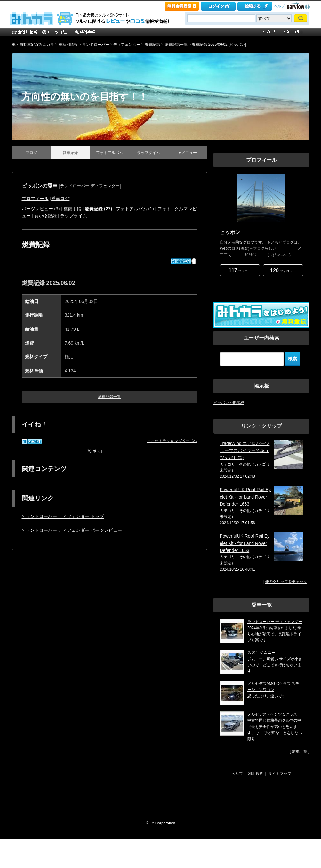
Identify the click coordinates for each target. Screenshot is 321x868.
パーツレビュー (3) (41, 209)
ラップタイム (148, 153)
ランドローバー (96, 45)
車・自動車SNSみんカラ (33, 45)
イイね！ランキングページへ (172, 441)
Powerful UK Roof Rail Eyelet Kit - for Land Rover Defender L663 (245, 497)
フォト (164, 209)
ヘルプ (279, 6)
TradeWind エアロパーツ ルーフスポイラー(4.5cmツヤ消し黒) (245, 451)
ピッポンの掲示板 (229, 403)
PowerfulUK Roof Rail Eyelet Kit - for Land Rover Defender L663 (245, 543)
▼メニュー (188, 153)
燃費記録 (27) (98, 209)
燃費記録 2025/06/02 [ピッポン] (219, 45)
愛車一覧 (300, 751)
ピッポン (230, 232)
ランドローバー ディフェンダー (90, 186)
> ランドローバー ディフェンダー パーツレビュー (72, 530)
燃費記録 (152, 45)
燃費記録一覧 (176, 45)
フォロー (240, 270)
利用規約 (256, 774)
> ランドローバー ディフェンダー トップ (63, 516)
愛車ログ (60, 199)
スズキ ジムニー (261, 653)
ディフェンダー (127, 45)
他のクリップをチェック (286, 582)
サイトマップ (280, 774)
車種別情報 (68, 45)
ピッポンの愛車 (40, 186)
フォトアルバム (109, 153)
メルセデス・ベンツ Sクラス (272, 714)
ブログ (31, 153)
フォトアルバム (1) (135, 209)
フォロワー (283, 270)
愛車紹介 (70, 153)
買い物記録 (45, 216)
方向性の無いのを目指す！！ (85, 97)
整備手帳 (72, 209)
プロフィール (35, 199)
